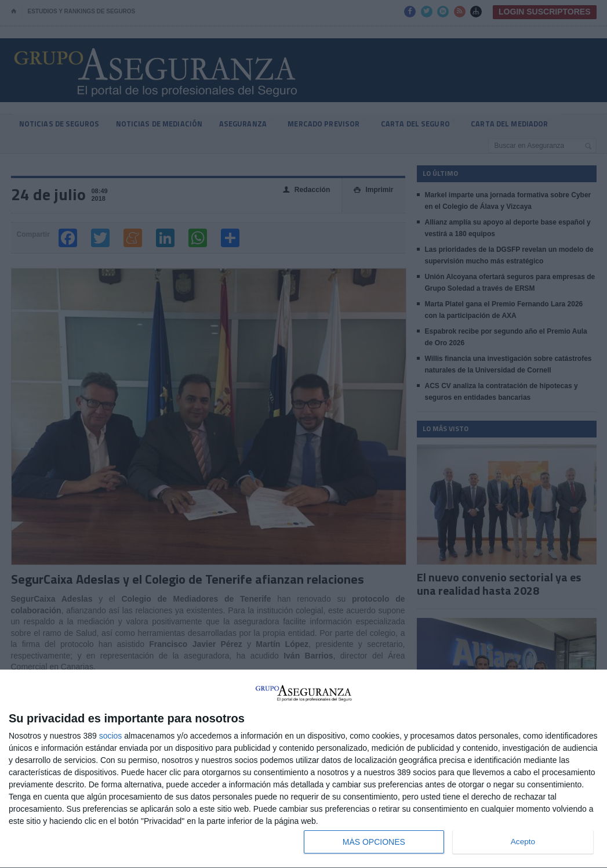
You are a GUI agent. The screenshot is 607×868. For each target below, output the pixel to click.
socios (111, 736)
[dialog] (303, 769)
